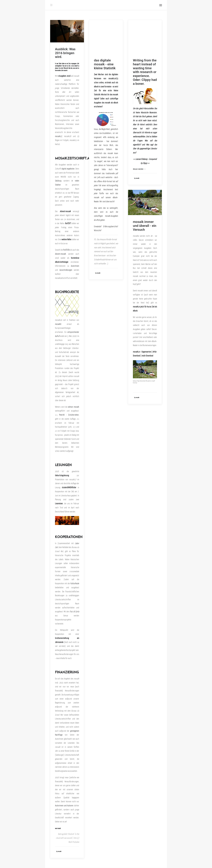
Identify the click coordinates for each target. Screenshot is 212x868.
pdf (117, 173)
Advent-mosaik (65, 211)
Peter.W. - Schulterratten (69, 415)
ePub (104, 181)
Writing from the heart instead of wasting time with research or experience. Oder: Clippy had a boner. (145, 72)
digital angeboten (68, 169)
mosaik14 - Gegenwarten (142, 352)
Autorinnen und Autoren (64, 805)
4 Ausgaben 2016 (64, 76)
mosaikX (58, 324)
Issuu (96, 129)
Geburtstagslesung (62, 475)
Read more (139, 169)
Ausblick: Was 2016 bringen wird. (65, 53)
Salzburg (58, 181)
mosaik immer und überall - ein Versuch (145, 226)
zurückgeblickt (58, 66)
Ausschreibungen (66, 270)
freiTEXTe (66, 250)
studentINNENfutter (69, 487)
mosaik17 (59, 136)
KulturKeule (75, 583)
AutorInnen (75, 266)
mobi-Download (147, 356)
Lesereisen (59, 503)
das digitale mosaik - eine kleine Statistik (105, 64)
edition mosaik (74, 407)
